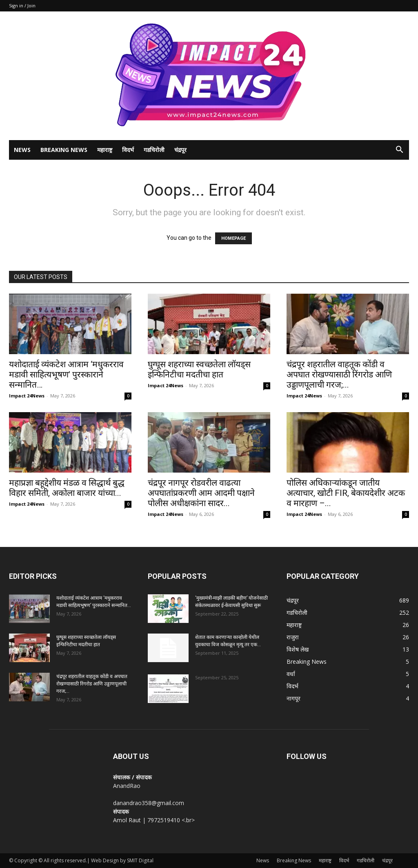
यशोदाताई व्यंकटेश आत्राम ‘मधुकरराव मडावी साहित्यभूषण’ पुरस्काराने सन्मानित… (66, 375)
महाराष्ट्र (105, 150)
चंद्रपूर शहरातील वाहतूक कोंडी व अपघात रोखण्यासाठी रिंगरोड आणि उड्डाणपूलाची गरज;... (339, 375)
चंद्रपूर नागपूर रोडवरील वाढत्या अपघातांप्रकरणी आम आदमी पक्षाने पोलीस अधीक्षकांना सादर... (201, 493)
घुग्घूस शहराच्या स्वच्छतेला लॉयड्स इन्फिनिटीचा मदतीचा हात (199, 369)
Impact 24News (27, 396)
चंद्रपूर (180, 150)
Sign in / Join (22, 6)
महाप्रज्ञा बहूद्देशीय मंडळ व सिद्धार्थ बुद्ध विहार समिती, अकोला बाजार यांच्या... (67, 488)
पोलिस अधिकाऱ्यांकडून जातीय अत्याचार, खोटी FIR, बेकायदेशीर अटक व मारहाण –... (346, 493)
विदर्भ (128, 150)
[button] (399, 151)
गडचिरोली (154, 150)
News (22, 150)
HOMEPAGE (233, 238)
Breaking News (64, 150)
